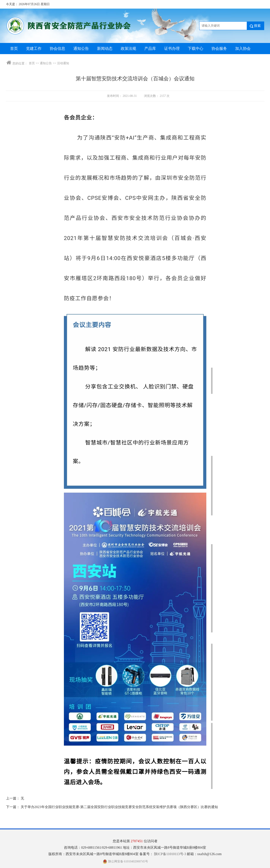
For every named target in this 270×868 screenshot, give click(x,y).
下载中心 (196, 49)
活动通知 (63, 63)
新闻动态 (105, 49)
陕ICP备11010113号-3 (170, 854)
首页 (14, 49)
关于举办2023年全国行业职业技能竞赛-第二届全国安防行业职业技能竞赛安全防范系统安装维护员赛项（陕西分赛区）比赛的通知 (119, 807)
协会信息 (57, 49)
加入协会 (243, 49)
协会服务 (219, 49)
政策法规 (128, 49)
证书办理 (172, 49)
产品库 (150, 49)
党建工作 (34, 49)
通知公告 (81, 49)
